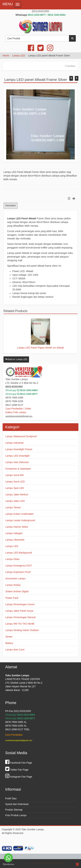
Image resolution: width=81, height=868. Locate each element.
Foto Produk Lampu (16, 815)
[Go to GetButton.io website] (8, 864)
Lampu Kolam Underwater (20, 514)
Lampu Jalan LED (15, 501)
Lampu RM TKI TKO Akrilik (20, 624)
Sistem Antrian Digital (17, 591)
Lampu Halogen (14, 533)
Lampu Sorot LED (15, 482)
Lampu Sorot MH (15, 475)
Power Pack (12, 598)
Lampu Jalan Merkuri (17, 495)
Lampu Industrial (14, 443)
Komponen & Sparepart (18, 469)
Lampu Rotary (13, 585)
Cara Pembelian (14, 735)
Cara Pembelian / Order (18, 409)
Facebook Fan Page (19, 763)
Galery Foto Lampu (16, 412)
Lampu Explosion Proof (18, 572)
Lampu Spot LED (15, 488)
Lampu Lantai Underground (20, 520)
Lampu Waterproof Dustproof (21, 436)
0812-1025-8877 (29, 394)
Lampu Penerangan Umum (20, 604)
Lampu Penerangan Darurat (21, 617)
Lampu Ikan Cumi (15, 650)
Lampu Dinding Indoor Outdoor (22, 630)
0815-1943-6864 (29, 390)
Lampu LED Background (19, 553)
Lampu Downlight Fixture (19, 449)
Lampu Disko (13, 559)
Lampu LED (19, 56)
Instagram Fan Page (19, 777)
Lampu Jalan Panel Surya (19, 611)
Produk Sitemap (14, 810)
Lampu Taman (13, 507)
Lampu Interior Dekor (17, 527)
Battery (9, 643)
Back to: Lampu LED (16, 359)
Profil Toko (11, 799)
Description (11, 206)
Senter (9, 637)
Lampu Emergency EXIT (19, 566)
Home (6, 56)
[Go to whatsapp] (8, 858)
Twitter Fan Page (17, 770)
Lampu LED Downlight (17, 456)
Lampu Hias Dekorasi (17, 462)
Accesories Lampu (15, 578)
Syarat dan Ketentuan (17, 804)
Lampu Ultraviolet (15, 540)
